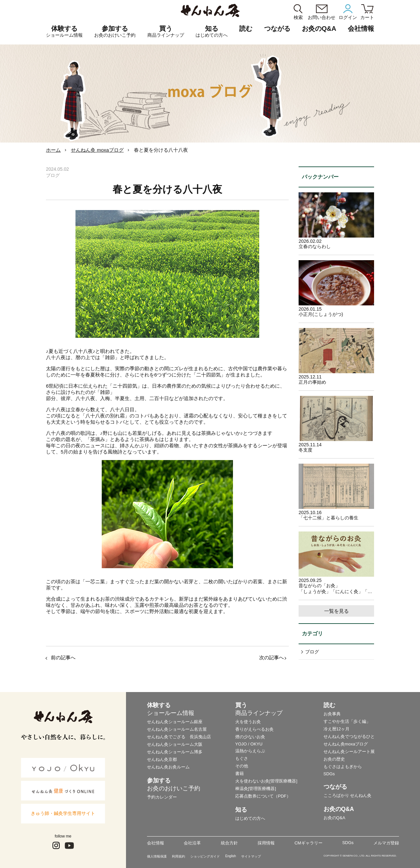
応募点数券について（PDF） (263, 796)
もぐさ (242, 758)
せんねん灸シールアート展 (349, 752)
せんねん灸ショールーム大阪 (175, 744)
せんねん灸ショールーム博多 (175, 752)
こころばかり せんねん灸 (348, 795)
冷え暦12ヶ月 (336, 729)
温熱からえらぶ (250, 751)
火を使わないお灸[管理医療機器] (266, 781)
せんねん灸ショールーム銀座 (175, 722)
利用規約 (178, 856)
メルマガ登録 (386, 843)
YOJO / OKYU (249, 744)
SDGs (329, 774)
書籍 (240, 773)
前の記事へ (63, 657)
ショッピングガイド (205, 856)
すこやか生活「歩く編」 (347, 721)
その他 (242, 766)
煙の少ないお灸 (250, 737)
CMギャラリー (308, 843)
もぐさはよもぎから (343, 767)
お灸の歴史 (334, 759)
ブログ (312, 652)
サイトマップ (251, 856)
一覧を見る (336, 611)
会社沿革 (192, 843)
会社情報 (156, 843)
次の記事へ (272, 657)
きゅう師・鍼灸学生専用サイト (63, 813)
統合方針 (229, 843)
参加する (115, 31)
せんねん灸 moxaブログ (97, 150)
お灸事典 (332, 714)
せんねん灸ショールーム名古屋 (177, 729)
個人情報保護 (157, 856)
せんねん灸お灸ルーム (168, 767)
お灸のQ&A (319, 29)
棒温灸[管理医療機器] (256, 789)
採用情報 (266, 843)
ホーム (53, 150)
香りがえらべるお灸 (254, 729)
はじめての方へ (250, 818)
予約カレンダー (162, 797)
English (231, 856)
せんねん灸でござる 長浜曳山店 (179, 737)
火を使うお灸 (248, 722)
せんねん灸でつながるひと (349, 736)
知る (212, 31)
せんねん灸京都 (162, 759)
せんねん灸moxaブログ (346, 744)
